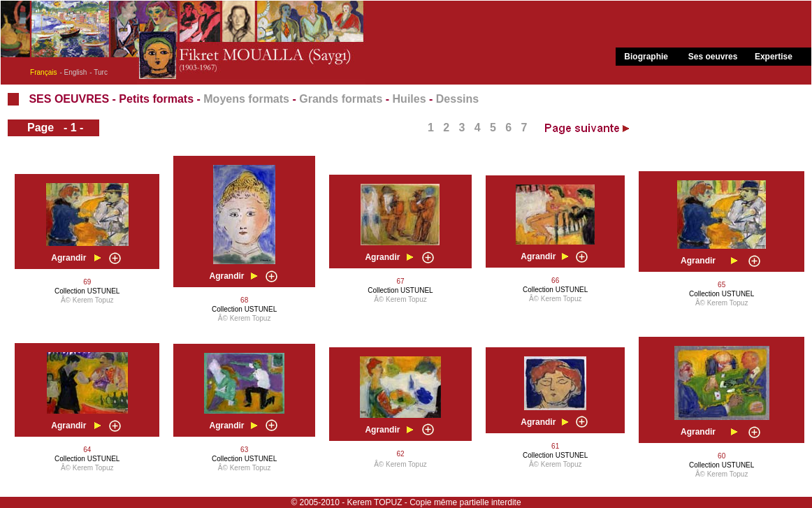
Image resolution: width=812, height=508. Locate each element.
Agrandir (68, 258)
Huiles (409, 99)
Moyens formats (246, 99)
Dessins (457, 99)
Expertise (774, 57)
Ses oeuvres (713, 57)
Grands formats (341, 99)
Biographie (646, 57)
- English (73, 72)
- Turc (99, 72)
